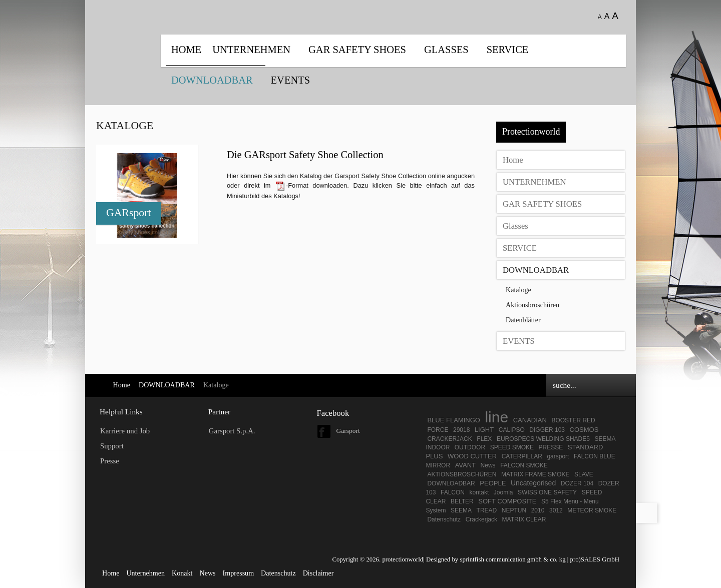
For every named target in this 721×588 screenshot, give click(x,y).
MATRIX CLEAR (524, 519)
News (488, 465)
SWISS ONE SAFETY (547, 492)
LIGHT (484, 430)
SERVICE (508, 50)
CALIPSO (512, 430)
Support (112, 446)
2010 (538, 510)
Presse (110, 461)
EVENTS (290, 80)
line (496, 417)
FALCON (453, 492)
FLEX (484, 439)
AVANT (465, 465)
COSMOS (584, 430)
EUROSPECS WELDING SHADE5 (543, 439)
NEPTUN (514, 510)
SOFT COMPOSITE (507, 501)
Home (186, 50)
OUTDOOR (470, 447)
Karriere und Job (125, 431)
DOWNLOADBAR (212, 80)
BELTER (462, 501)
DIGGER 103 (547, 430)
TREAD (487, 510)
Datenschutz (444, 519)
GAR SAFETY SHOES (357, 50)
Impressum (239, 573)
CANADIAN (530, 420)
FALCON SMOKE (524, 465)
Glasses (446, 50)
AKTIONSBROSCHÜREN (462, 474)
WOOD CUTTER (472, 456)
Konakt (182, 573)
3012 (556, 510)
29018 (461, 430)
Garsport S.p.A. (232, 431)
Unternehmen (145, 573)
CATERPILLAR (522, 456)
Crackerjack (481, 519)
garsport (558, 456)
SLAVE (584, 474)
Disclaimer (318, 573)
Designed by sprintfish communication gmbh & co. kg (496, 559)
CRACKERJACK (449, 439)
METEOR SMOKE (592, 510)
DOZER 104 (577, 483)
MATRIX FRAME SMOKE (535, 474)
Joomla (503, 492)
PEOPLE (493, 483)
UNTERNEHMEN (251, 50)
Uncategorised (533, 483)
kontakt (479, 492)
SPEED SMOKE (512, 447)
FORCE (438, 430)
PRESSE (551, 447)
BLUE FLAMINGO (453, 420)
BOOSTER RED (573, 420)
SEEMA (461, 510)
